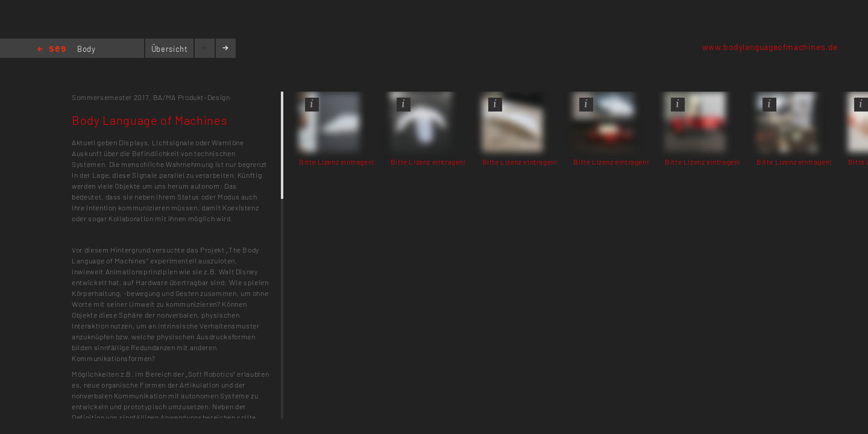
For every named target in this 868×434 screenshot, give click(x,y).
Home (52, 50)
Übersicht (170, 49)
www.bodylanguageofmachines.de (770, 47)
